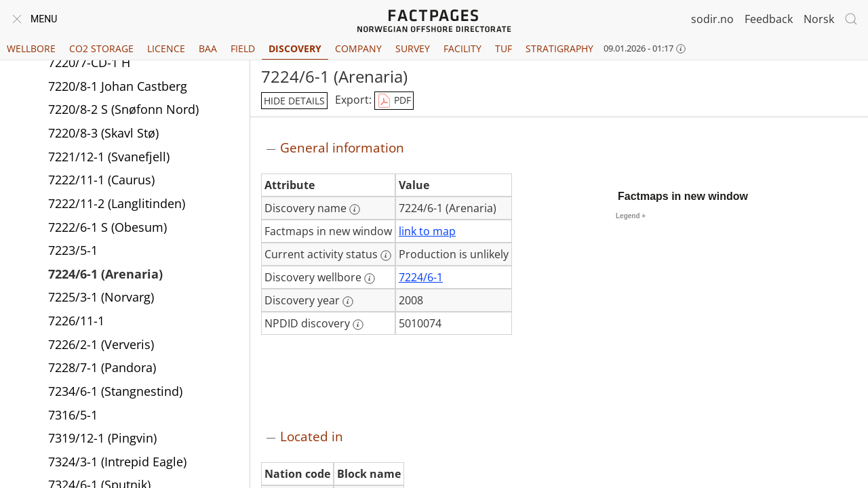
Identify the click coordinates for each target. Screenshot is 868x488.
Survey (413, 48)
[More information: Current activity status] (386, 256)
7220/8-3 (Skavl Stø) (103, 135)
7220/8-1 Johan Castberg (118, 88)
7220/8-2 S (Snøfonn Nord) (123, 111)
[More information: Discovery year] (348, 302)
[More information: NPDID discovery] (358, 325)
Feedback (769, 19)
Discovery (295, 48)
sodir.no (712, 19)
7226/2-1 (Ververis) (101, 346)
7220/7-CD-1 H (89, 64)
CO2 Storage (101, 48)
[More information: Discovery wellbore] (370, 279)
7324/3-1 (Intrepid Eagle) (117, 464)
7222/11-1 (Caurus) (101, 182)
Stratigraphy (559, 48)
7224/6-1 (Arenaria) (105, 276)
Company (358, 48)
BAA (208, 48)
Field (243, 48)
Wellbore (31, 48)
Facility (462, 48)
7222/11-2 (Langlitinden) (117, 205)
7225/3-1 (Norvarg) (101, 299)
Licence (166, 48)
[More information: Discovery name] (355, 209)
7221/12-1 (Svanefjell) (109, 159)
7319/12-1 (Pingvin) (102, 440)
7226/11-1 (76, 323)
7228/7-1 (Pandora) (102, 369)
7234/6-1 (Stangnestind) (115, 393)
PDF (394, 101)
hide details (294, 101)
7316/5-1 (73, 417)
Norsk (819, 19)
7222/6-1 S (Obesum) (107, 229)
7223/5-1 (73, 252)
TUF (504, 48)
